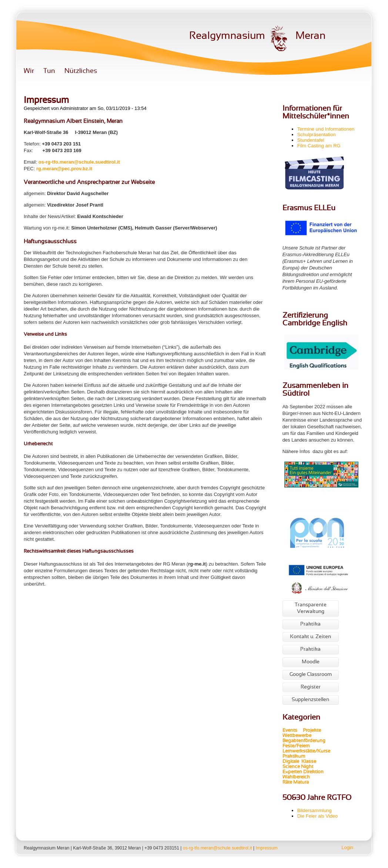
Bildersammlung (315, 810)
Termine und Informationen (326, 129)
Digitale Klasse (299, 762)
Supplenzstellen (310, 700)
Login (347, 847)
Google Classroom (311, 675)
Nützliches (81, 71)
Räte (287, 782)
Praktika (310, 624)
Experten (292, 772)
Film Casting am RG (319, 146)
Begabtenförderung (304, 741)
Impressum (266, 848)
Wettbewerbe (297, 736)
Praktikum (294, 757)
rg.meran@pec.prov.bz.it (64, 169)
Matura (301, 782)
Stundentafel (311, 140)
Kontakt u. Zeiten (310, 637)
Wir (29, 71)
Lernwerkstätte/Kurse (307, 751)
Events (290, 731)
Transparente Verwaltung (311, 608)
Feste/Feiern (296, 746)
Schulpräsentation (317, 135)
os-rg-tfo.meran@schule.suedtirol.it (79, 162)
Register (311, 687)
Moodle (311, 662)
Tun (49, 71)
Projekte (314, 731)
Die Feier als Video (318, 816)
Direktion (313, 772)
